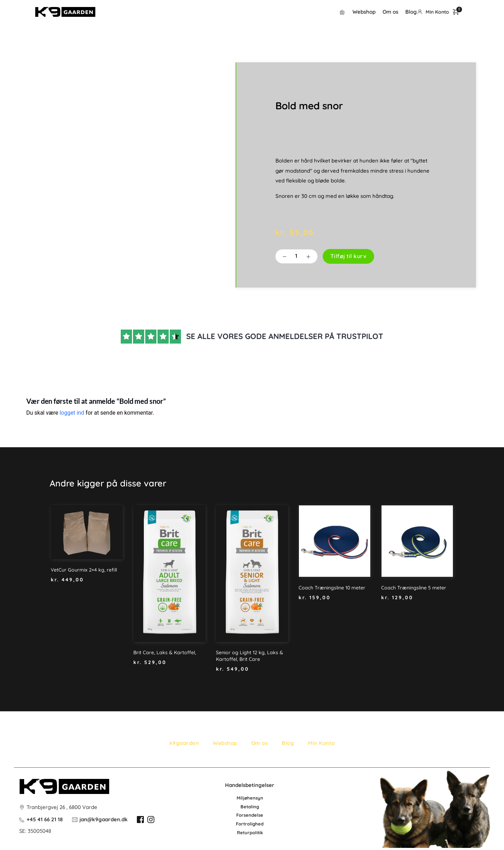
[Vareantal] (296, 256)
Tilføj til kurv (349, 256)
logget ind (72, 413)
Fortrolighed (250, 824)
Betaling (250, 807)
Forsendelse (250, 815)
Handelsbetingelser (250, 785)
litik (259, 832)
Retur (243, 832)
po (252, 832)
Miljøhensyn (250, 798)
